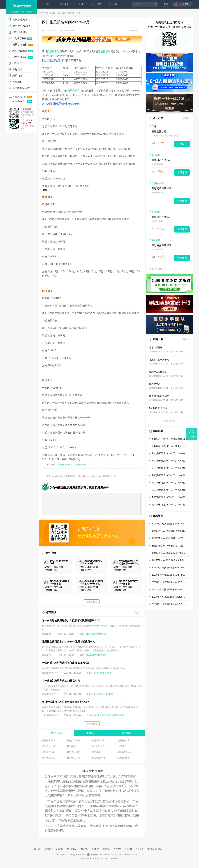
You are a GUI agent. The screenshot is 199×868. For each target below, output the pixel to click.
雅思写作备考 (123, 740)
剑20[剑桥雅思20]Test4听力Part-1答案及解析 (171, 475)
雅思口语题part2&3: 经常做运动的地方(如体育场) (171, 560)
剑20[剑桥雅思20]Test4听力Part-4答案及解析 (171, 453)
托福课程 (113, 4)
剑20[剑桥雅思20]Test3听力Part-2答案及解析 (171, 497)
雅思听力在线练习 (162, 217)
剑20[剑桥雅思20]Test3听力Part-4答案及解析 (171, 483)
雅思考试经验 (123, 758)
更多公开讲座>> (157, 269)
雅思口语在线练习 (162, 160)
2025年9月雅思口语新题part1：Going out (171, 524)
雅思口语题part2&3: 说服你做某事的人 (170, 531)
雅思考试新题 (98, 746)
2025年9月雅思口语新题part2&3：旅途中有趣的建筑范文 (171, 604)
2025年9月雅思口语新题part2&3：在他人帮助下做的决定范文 (171, 597)
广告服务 (60, 849)
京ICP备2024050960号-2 (66, 855)
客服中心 (84, 849)
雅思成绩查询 (98, 758)
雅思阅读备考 (98, 740)
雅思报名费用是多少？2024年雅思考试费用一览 (68, 642)
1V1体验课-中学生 (20, 101)
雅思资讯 (61, 13)
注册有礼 (185, 4)
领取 (182, 144)
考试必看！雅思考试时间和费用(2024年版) (65, 663)
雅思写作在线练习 (162, 245)
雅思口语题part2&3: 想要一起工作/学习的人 (171, 538)
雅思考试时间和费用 (102, 673)
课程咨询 (192, 437)
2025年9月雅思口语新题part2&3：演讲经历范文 (171, 590)
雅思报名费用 (92, 655)
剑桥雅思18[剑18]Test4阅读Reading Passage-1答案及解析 (171, 446)
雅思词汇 (121, 746)
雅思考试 (72, 91)
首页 (48, 4)
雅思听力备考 (49, 740)
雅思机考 (64, 4)
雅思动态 (96, 752)
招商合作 (49, 849)
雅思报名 (71, 13)
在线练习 (97, 4)
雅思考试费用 (92, 634)
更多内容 (92, 724)
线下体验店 (72, 849)
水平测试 (81, 4)
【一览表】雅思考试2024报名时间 (61, 681)
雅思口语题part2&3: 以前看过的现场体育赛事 (171, 553)
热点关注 (128, 849)
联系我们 (106, 849)
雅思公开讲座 (159, 131)
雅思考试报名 (49, 758)
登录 (166, 4)
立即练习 (182, 172)
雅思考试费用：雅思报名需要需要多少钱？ (66, 702)
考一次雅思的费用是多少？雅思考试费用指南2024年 (71, 620)
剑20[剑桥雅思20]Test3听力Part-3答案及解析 (171, 490)
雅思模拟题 (72, 746)
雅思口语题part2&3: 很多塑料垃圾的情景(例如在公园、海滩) (171, 546)
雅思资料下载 (73, 752)
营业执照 (82, 855)
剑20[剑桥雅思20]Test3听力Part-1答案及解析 (171, 505)
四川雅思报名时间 (65, 465)
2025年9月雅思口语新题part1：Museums (171, 568)
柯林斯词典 (134, 31)
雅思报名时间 (54, 51)
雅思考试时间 (73, 758)
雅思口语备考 (73, 740)
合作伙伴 (95, 849)
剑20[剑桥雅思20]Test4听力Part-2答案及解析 (171, 468)
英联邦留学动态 (124, 752)
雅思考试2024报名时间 (103, 694)
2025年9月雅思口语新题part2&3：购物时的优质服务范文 (171, 582)
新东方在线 (44, 13)
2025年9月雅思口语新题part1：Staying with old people (171, 575)
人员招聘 (117, 849)
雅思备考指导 (49, 752)
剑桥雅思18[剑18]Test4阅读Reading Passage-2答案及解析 (171, 439)
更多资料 (92, 602)
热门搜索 (127, 733)
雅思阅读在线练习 (162, 188)
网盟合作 (139, 849)
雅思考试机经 (49, 746)
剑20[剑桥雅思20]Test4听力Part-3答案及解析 (171, 461)
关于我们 (38, 849)
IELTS (53, 13)
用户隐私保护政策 (154, 849)
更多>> (138, 613)
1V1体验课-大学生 (20, 97)
